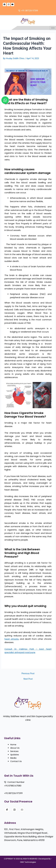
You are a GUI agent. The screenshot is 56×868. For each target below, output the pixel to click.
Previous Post (28, 674)
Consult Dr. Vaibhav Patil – (22, 649)
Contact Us (16, 761)
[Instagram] (14, 810)
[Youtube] (22, 810)
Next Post (28, 679)
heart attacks (11, 639)
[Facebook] (7, 810)
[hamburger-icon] (53, 28)
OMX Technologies (28, 862)
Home (13, 745)
